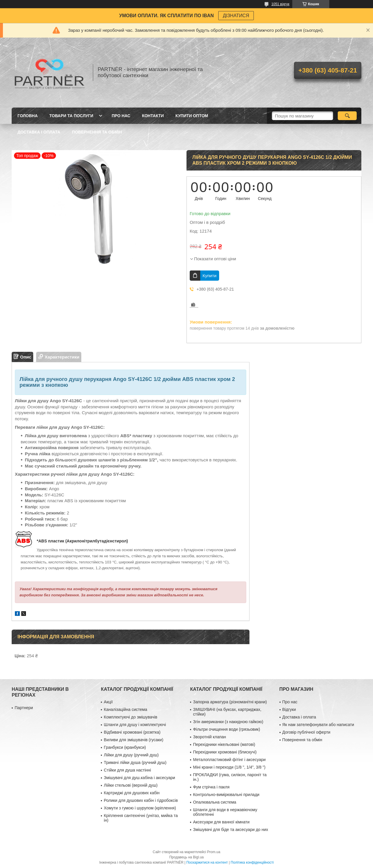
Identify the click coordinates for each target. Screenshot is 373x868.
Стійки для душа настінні (127, 770)
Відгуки (289, 709)
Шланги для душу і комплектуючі (135, 725)
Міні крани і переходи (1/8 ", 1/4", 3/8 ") (229, 767)
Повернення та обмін (97, 132)
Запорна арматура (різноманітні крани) (230, 702)
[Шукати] (347, 116)
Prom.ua (214, 852)
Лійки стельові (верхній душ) (131, 785)
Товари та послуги (71, 116)
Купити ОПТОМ (192, 116)
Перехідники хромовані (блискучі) (225, 752)
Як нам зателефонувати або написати (318, 725)
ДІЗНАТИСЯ (236, 16)
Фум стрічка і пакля (211, 787)
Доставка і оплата (39, 132)
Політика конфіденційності (252, 862)
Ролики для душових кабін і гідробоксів (141, 800)
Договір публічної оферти (306, 732)
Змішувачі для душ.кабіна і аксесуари (139, 778)
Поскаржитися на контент (207, 862)
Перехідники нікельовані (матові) (224, 744)
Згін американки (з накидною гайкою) (228, 722)
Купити (210, 276)
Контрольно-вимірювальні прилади (226, 795)
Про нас (121, 116)
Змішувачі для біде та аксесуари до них (231, 830)
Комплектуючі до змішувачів (130, 717)
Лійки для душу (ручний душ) (131, 755)
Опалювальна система (214, 802)
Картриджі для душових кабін (132, 793)
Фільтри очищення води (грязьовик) (226, 729)
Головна (28, 116)
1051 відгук (280, 4)
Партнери (24, 708)
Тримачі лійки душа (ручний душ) (135, 762)
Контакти (153, 116)
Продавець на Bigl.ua (186, 857)
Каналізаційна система (125, 709)
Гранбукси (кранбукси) (125, 747)
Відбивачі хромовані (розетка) (132, 732)
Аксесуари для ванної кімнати (221, 822)
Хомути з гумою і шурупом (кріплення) (140, 808)
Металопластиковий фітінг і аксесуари (229, 760)
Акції (108, 702)
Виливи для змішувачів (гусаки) (133, 740)
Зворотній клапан (209, 737)
